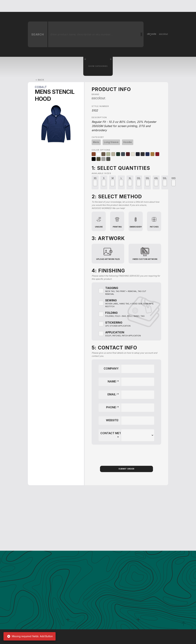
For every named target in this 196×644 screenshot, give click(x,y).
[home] (35, 6)
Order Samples (137, 6)
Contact (158, 6)
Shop (173, 6)
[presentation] (126, 455)
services (90, 6)
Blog (118, 6)
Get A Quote (70, 6)
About (105, 6)
